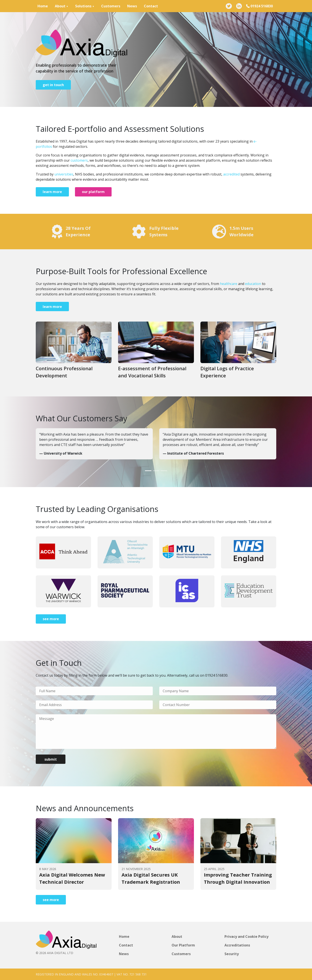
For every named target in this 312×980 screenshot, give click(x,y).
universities (64, 174)
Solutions (83, 6)
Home (43, 6)
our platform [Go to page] (93, 192)
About (60, 6)
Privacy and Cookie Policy (246, 937)
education (253, 284)
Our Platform (183, 945)
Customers (111, 6)
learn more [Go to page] (52, 192)
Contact (151, 6)
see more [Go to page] (51, 619)
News (132, 6)
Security (232, 954)
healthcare (229, 284)
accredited (231, 174)
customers (79, 160)
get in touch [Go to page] (53, 85)
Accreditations (237, 945)
